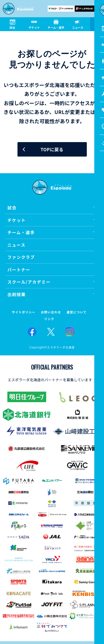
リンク (49, 319)
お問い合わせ (51, 312)
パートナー (19, 270)
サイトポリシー (24, 312)
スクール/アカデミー (29, 282)
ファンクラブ (21, 257)
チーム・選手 (21, 232)
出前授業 (17, 294)
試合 (12, 208)
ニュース (17, 245)
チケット (17, 220)
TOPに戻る (52, 149)
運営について (77, 312)
